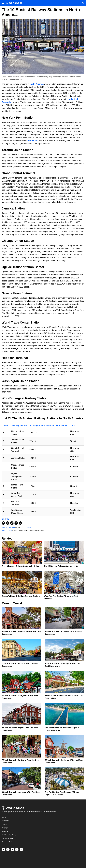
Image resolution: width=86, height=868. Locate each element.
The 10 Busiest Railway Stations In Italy (62, 566)
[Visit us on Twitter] (12, 849)
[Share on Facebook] (8, 523)
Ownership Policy (8, 842)
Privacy (4, 824)
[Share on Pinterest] (16, 523)
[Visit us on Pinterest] (17, 849)
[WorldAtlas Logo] (15, 3)
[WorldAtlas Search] (83, 3)
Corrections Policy (8, 838)
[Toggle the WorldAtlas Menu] (3, 3)
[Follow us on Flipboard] (3, 849)
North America (37, 84)
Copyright (5, 828)
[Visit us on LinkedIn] (21, 849)
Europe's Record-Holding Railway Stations (21, 596)
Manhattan (32, 141)
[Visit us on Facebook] (8, 849)
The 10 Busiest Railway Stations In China (20, 566)
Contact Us (5, 821)
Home (4, 817)
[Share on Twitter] (12, 523)
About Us (5, 831)
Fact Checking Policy (9, 835)
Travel (29, 527)
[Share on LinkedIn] (20, 523)
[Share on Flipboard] (3, 523)
